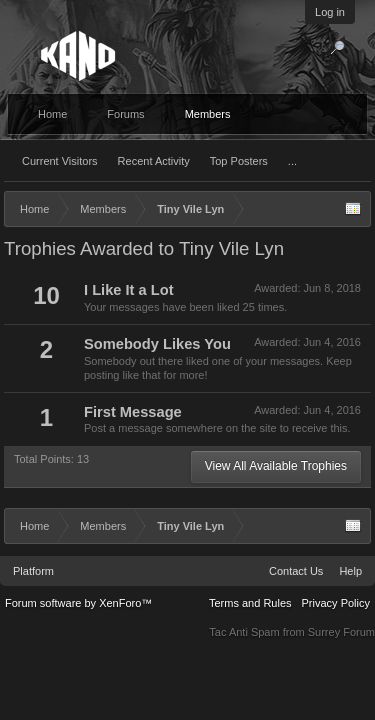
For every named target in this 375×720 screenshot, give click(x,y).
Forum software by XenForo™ (78, 603)
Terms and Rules (250, 603)
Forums (125, 114)
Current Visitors (60, 161)
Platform (33, 571)
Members (208, 114)
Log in (330, 12)
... (292, 161)
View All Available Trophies (276, 466)
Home (52, 114)
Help (350, 571)
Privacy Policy (336, 603)
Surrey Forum (341, 632)
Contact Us (296, 571)
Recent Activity (154, 161)
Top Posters (239, 161)
